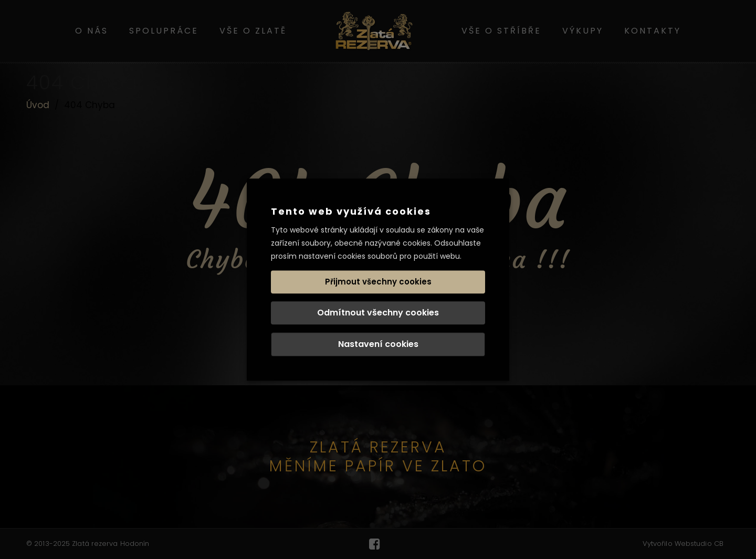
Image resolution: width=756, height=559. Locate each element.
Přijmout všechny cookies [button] (378, 282)
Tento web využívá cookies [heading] (351, 211)
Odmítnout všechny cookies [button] (378, 313)
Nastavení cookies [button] (378, 344)
